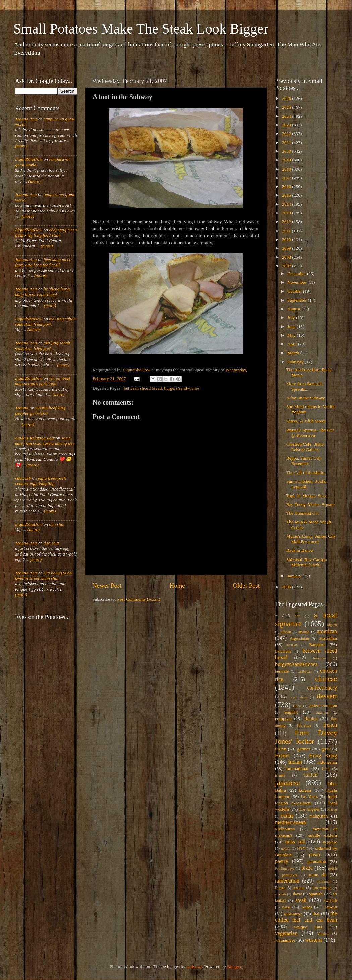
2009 (287, 248)
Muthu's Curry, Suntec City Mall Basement (311, 539)
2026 (287, 98)
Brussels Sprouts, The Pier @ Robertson (310, 432)
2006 (287, 587)
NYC (301, 848)
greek (326, 749)
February (296, 362)
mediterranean (290, 822)
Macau (332, 809)
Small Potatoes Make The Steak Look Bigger (141, 29)
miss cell (295, 842)
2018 (287, 169)
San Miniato (322, 888)
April (293, 344)
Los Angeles (310, 809)
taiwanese (293, 913)
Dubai (297, 706)
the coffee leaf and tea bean (306, 917)
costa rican (298, 697)
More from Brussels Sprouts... (304, 386)
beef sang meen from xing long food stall (46, 232)
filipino (311, 718)
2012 (287, 222)
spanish (316, 894)
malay (287, 816)
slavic (297, 894)
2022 (287, 134)
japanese (287, 783)
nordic (286, 848)
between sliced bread (143, 388)
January (295, 576)
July (292, 317)
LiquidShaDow (29, 159)
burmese (282, 671)
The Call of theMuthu (306, 473)
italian (311, 775)
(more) (21, 146)
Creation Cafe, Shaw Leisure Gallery (305, 447)
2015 (287, 195)
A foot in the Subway (306, 398)
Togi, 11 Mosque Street (307, 495)
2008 (287, 257)
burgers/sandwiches (182, 388)
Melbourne (285, 829)
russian (298, 888)
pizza (307, 868)
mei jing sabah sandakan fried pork (45, 321)
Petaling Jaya (285, 868)
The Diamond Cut (303, 513)
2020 (287, 151)
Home (177, 585)
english (291, 712)
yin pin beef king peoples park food (43, 381)
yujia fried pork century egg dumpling (41, 481)
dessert (327, 696)
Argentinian (299, 638)
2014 (287, 204)
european (283, 718)
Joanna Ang (26, 119)
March (294, 353)
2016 (287, 186)
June (292, 326)
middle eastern (322, 835)
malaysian (319, 816)
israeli (280, 775)
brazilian (319, 658)
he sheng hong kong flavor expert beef (42, 292)
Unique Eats (308, 927)
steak (301, 900)
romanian (324, 881)
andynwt (194, 966)
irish (326, 769)
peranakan (317, 862)
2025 (287, 107)
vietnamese (285, 940)
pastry (282, 861)
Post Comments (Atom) (138, 599)
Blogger (234, 966)
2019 (287, 160)
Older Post (246, 585)
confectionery (322, 688)
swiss (286, 907)
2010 (287, 239)
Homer (282, 756)
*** (297, 616)
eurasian (322, 712)
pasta (315, 855)
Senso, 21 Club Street (306, 421)
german (304, 749)
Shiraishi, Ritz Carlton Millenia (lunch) (307, 562)
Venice (323, 934)
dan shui (57, 524)
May (292, 335)
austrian (292, 645)
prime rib (317, 875)
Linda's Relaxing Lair (35, 438)
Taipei (307, 907)
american (327, 631)
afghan (332, 625)
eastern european (323, 706)
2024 (287, 116)
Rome (280, 888)
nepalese (330, 842)
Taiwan (330, 907)
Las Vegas (309, 797)
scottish (280, 894)
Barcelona (283, 651)
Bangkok (317, 644)
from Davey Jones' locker (306, 737)
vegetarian (286, 933)
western (313, 940)
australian (328, 638)
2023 (287, 125)
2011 (287, 231)
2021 (287, 143)
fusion (281, 749)
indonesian (327, 762)
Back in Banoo (300, 550)
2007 (287, 266)
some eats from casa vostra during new (45, 440)
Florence (304, 725)
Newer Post (107, 585)
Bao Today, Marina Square (310, 504)
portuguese (290, 875)
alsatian (304, 632)
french (330, 725)
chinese (326, 679)
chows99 (23, 478)
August (294, 309)
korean (305, 790)
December (297, 274)
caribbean (305, 671)
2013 (287, 213)
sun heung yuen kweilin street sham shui (43, 575)
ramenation (287, 881)
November (297, 282)
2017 (287, 178)
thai (316, 913)
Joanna (22, 408)
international (297, 768)
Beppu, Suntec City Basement (304, 461)
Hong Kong (323, 756)
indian (295, 762)
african (286, 632)
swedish (330, 901)
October (295, 291)
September (298, 300)
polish (333, 868)
